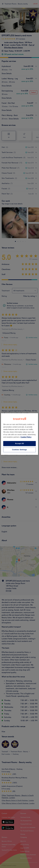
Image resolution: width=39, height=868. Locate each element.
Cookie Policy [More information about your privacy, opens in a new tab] (26, 437)
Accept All (20, 444)
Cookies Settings (19, 450)
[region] (19, 434)
